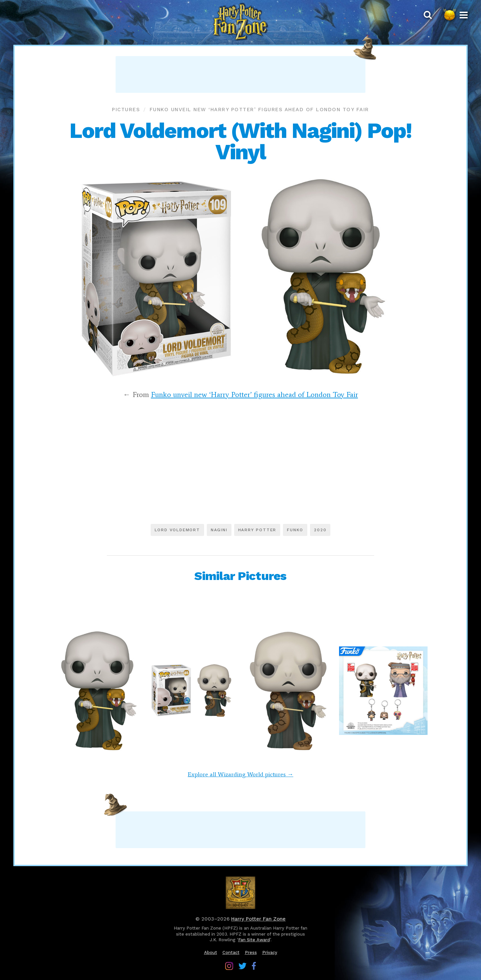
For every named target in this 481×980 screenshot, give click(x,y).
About (211, 952)
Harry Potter (257, 530)
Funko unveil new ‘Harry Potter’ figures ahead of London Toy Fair (259, 110)
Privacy (270, 952)
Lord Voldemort (177, 530)
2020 (320, 530)
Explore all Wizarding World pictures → (240, 774)
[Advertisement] (240, 74)
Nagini (219, 530)
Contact (231, 952)
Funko (295, 530)
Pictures (126, 110)
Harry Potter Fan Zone (258, 919)
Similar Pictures (240, 576)
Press (251, 952)
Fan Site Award (254, 940)
